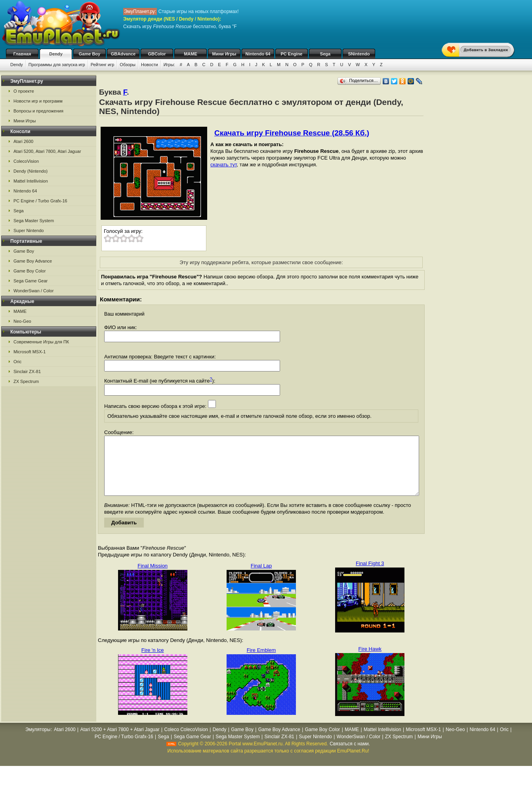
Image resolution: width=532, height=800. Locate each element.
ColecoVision (26, 161)
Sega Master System (34, 221)
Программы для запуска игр (57, 65)
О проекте (24, 91)
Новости (150, 65)
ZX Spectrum (26, 381)
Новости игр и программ (38, 101)
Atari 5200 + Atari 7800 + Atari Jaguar (120, 741)
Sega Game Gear (31, 281)
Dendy (56, 54)
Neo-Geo (22, 321)
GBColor (157, 54)
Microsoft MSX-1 (30, 352)
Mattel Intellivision (31, 181)
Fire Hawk (370, 661)
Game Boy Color (30, 271)
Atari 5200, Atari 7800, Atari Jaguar (47, 151)
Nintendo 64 (258, 54)
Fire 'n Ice (153, 662)
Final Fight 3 (370, 575)
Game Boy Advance (33, 261)
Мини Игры (224, 54)
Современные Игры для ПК (41, 342)
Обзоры (128, 65)
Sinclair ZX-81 (27, 371)
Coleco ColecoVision (186, 741)
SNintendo (359, 54)
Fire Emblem (261, 662)
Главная (22, 54)
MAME (191, 54)
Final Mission (153, 578)
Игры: (169, 65)
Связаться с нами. (350, 756)
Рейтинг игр (103, 65)
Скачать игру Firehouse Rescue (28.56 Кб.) (292, 133)
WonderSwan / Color (33, 291)
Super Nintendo (29, 230)
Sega (325, 54)
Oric (17, 362)
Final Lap (261, 578)
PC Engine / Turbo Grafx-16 (40, 201)
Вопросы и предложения (38, 111)
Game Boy (90, 54)
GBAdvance (123, 54)
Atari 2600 (23, 141)
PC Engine (291, 54)
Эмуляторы (38, 741)
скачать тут (224, 165)
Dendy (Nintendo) (31, 171)
